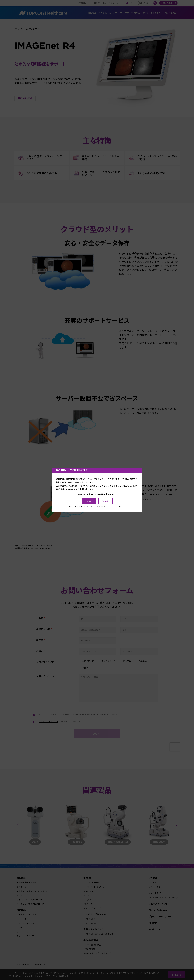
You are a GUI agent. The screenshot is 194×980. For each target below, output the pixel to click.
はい (89, 501)
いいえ (105, 501)
